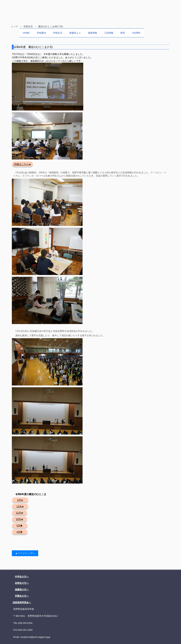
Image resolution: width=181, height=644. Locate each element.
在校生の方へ (22, 583)
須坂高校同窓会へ (22, 602)
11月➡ (20, 513)
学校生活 (28, 26)
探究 (123, 33)
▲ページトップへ (25, 553)
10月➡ (20, 519)
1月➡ (20, 500)
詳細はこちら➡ (22, 164)
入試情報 (109, 33)
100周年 (136, 33)
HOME (26, 33)
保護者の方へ (22, 590)
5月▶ (20, 526)
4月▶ (20, 532)
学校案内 (41, 33)
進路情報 (92, 33)
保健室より (75, 33)
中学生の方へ (22, 577)
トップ (14, 26)
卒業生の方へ (22, 596)
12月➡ (20, 506)
